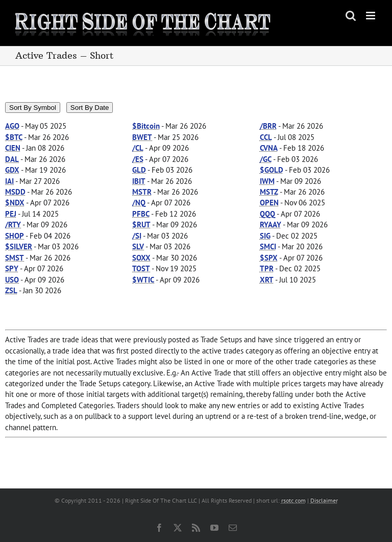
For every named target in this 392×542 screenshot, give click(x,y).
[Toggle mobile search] (351, 16)
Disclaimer (324, 500)
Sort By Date (90, 108)
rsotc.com (293, 500)
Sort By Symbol (33, 108)
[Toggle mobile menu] (371, 16)
